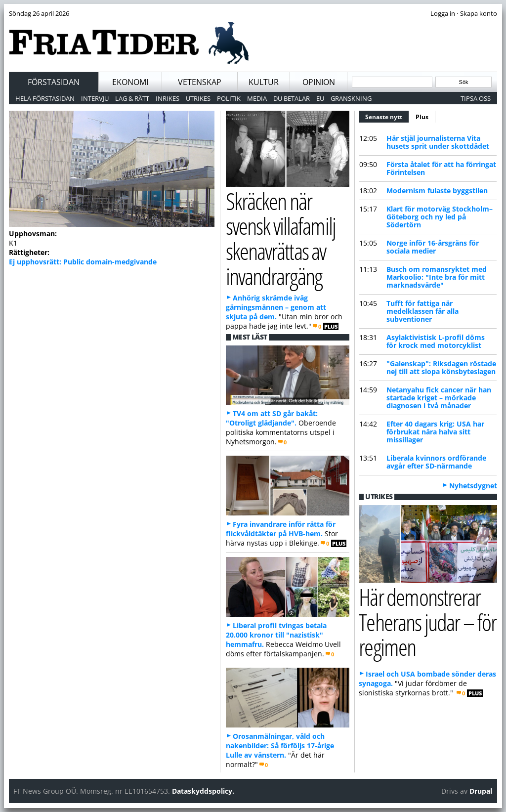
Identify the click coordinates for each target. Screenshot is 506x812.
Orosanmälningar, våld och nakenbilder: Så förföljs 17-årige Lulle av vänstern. (280, 746)
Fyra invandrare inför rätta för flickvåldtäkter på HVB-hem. (281, 529)
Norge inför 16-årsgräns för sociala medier (433, 247)
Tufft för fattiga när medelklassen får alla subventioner (422, 311)
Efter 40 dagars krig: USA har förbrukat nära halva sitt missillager (435, 432)
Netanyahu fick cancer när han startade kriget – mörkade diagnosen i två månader (439, 398)
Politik (229, 98)
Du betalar (292, 98)
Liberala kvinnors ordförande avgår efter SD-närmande (436, 462)
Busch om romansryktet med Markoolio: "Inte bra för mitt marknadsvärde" (437, 277)
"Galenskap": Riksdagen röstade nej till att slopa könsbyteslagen (441, 367)
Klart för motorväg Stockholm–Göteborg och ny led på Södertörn (440, 217)
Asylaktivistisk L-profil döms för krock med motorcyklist (436, 341)
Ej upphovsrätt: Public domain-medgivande (83, 262)
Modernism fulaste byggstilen (437, 191)
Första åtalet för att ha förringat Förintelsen (441, 168)
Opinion (319, 82)
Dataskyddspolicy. (203, 791)
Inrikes (168, 98)
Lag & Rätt (132, 98)
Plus (422, 117)
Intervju (95, 98)
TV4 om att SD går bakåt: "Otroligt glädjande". (272, 418)
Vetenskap (200, 82)
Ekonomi (130, 82)
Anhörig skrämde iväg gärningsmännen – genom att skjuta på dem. (276, 307)
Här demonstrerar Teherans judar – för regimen (427, 622)
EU (320, 98)
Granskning (351, 98)
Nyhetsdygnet (473, 486)
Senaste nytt (387, 116)
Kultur (264, 82)
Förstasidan (54, 82)
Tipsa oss (476, 98)
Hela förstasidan (45, 98)
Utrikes (198, 98)
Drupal (481, 791)
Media (257, 98)
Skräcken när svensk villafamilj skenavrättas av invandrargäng (281, 238)
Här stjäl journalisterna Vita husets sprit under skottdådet (438, 142)
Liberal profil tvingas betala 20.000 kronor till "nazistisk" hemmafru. (276, 635)
